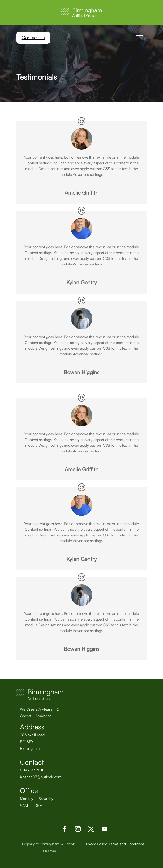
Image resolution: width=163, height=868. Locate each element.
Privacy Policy (95, 844)
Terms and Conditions (127, 844)
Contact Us (33, 37)
